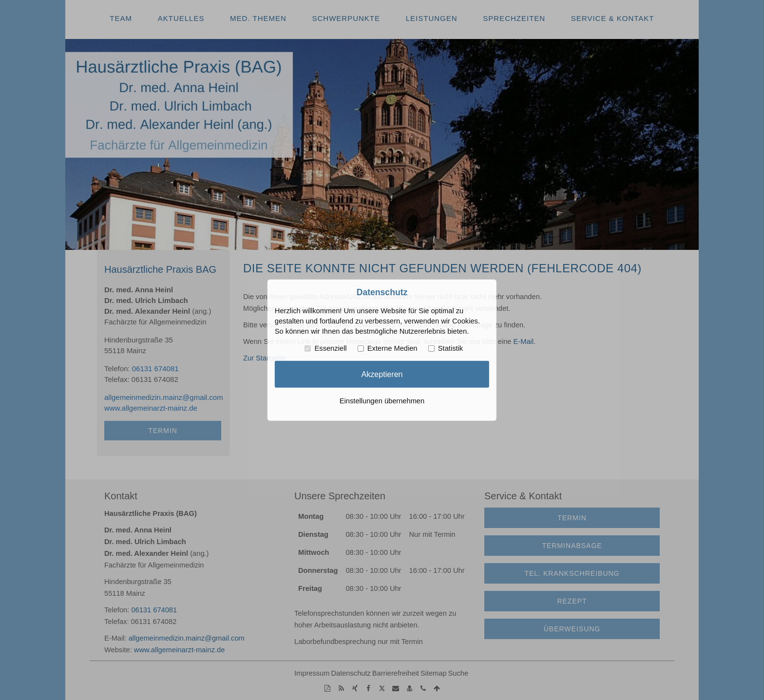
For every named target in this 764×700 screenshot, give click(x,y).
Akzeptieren (382, 374)
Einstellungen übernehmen (382, 401)
